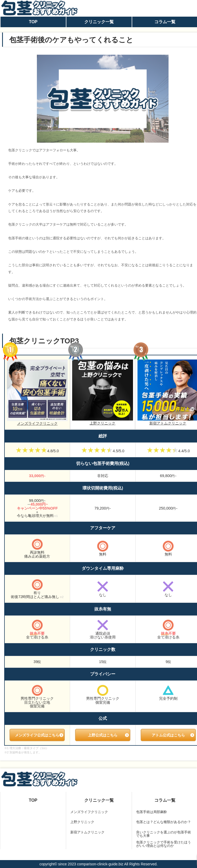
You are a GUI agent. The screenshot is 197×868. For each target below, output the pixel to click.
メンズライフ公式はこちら (37, 735)
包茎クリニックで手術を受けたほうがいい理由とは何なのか (164, 844)
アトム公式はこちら (168, 735)
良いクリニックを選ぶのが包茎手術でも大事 (164, 834)
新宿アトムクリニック (87, 832)
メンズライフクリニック (37, 393)
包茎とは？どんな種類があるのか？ (164, 822)
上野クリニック (103, 392)
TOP (33, 22)
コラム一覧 (165, 800)
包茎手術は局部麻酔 (152, 812)
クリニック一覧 (99, 22)
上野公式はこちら (103, 735)
